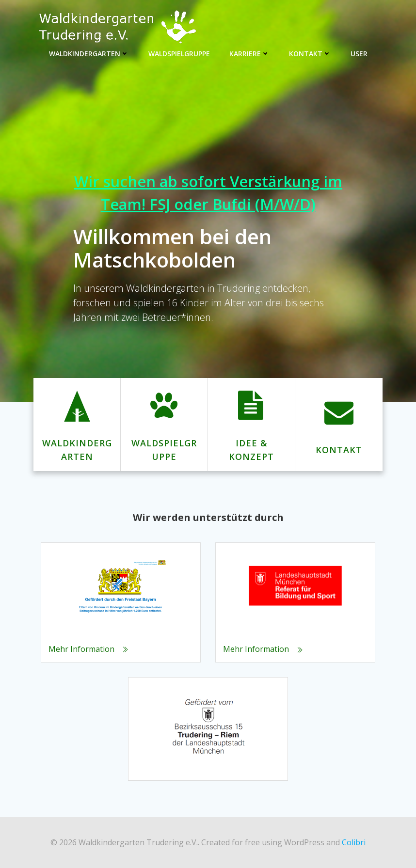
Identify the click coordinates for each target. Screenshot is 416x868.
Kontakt (310, 54)
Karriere (249, 54)
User (359, 54)
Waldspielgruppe (179, 54)
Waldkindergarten (89, 54)
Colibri (354, 842)
